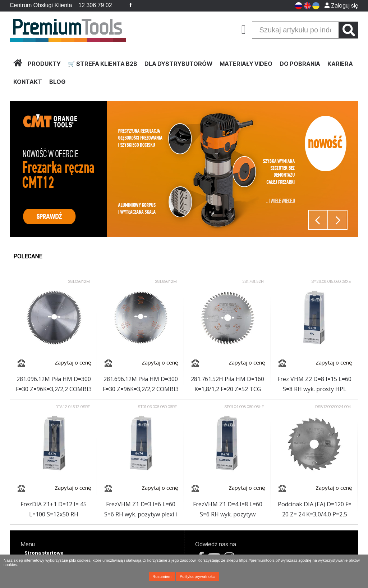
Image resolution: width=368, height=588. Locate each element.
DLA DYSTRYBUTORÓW (178, 64)
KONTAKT (28, 82)
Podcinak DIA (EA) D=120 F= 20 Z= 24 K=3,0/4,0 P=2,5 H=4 (315, 510)
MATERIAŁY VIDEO (246, 64)
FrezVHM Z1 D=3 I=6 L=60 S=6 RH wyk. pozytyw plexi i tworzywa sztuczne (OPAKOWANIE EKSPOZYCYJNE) (141, 510)
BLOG (57, 82)
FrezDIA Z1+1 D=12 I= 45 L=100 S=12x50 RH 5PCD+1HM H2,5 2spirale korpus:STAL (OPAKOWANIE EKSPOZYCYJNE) (54, 510)
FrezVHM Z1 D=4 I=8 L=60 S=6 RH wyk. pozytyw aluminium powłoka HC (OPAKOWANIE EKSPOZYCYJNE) (228, 510)
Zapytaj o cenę (73, 362)
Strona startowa (44, 553)
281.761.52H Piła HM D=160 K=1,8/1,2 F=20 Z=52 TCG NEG (227, 384)
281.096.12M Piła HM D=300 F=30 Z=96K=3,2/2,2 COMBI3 (54, 384)
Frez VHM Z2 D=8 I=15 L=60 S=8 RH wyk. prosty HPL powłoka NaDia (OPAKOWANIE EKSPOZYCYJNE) (314, 384)
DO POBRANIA (300, 64)
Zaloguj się (341, 5)
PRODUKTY (44, 64)
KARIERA (340, 64)
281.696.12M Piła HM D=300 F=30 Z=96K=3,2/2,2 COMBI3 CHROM (141, 384)
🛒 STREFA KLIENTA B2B (103, 64)
